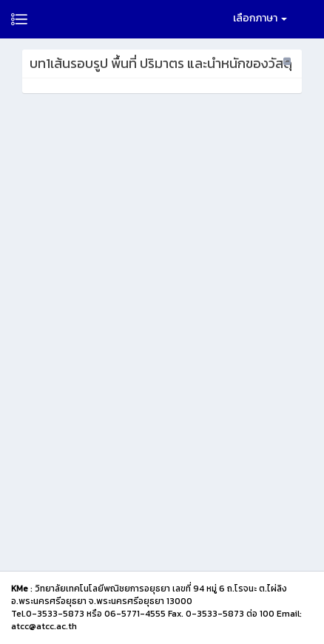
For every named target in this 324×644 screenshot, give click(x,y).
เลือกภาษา (260, 18)
